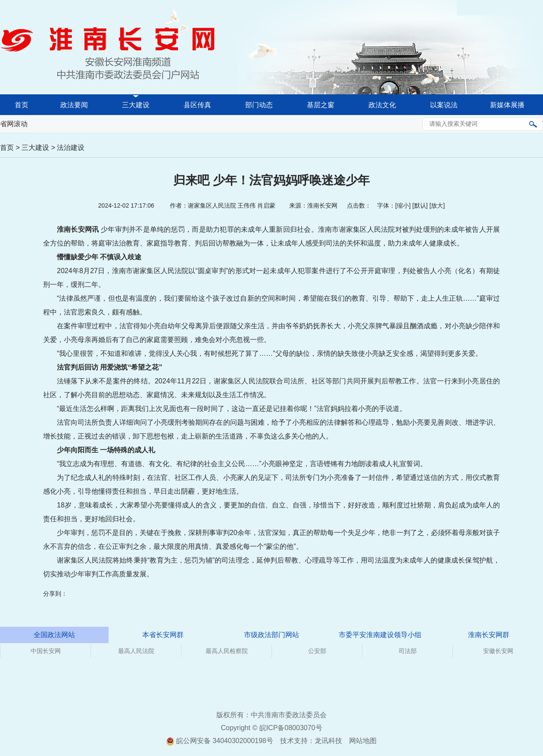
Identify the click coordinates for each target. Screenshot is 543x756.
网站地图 (363, 741)
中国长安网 (46, 651)
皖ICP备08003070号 (291, 728)
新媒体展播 (507, 105)
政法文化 (382, 105)
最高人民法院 (136, 651)
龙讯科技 (328, 741)
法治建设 (71, 148)
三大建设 (136, 105)
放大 (437, 205)
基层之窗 (321, 105)
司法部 (408, 651)
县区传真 (197, 105)
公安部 (317, 651)
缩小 (403, 205)
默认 (420, 205)
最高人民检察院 (227, 651)
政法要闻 (74, 105)
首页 (22, 105)
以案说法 (444, 105)
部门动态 (259, 105)
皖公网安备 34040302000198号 (220, 741)
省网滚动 (14, 124)
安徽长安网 (498, 651)
